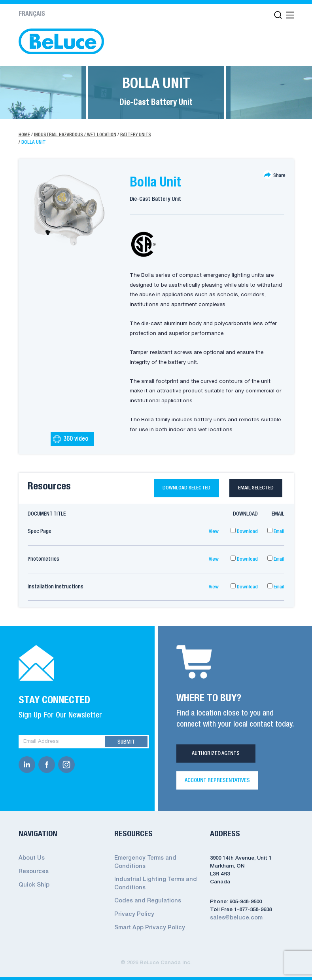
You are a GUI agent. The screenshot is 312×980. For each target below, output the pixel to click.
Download (244, 535)
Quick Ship (32, 886)
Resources (33, 874)
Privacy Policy (132, 914)
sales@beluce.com (234, 920)
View (214, 535)
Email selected (253, 490)
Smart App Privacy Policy (147, 926)
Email (275, 535)
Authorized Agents (216, 757)
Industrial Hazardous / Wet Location (78, 135)
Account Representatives (217, 784)
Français (32, 14)
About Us (31, 861)
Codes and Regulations (145, 901)
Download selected (172, 490)
